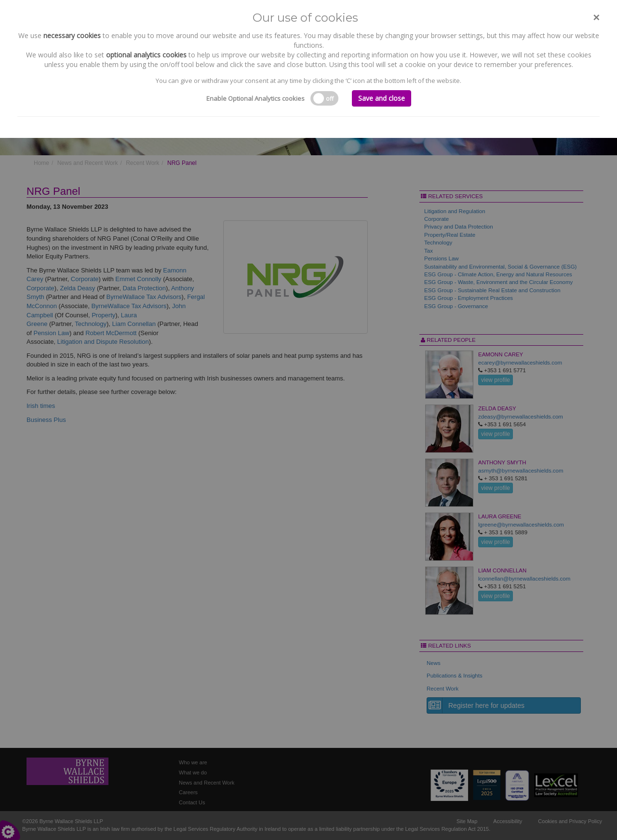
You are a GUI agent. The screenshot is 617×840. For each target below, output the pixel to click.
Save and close (382, 98)
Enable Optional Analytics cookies (255, 98)
